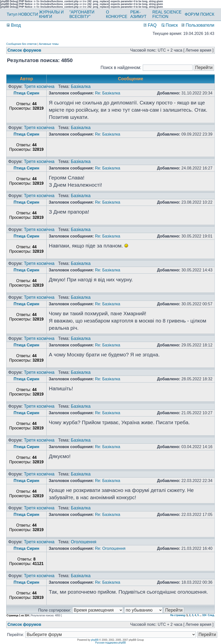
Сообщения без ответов (21, 44)
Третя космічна (39, 86)
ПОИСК (207, 14)
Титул (12, 14)
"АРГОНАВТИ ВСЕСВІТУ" (82, 14)
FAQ (150, 25)
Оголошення (83, 542)
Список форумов (24, 50)
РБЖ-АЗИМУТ (138, 14)
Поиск (170, 25)
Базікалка (81, 86)
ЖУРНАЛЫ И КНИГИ (51, 14)
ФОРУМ (192, 14)
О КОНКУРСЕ (117, 14)
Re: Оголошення (110, 548)
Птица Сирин (26, 93)
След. (211, 615)
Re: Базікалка (108, 93)
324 (204, 615)
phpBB (95, 640)
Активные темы (49, 44)
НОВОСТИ (28, 14)
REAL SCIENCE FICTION (167, 14)
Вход (14, 25)
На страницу (178, 615)
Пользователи (198, 25)
